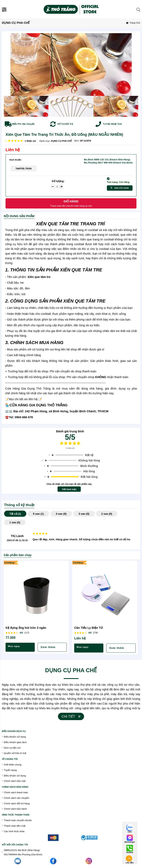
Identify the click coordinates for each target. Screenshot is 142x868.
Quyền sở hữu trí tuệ (15, 753)
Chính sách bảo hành (15, 809)
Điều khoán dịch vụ (14, 731)
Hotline (130, 852)
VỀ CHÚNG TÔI (10, 759)
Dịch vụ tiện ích (12, 748)
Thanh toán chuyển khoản (18, 820)
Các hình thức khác (14, 831)
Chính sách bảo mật (15, 781)
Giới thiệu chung (13, 764)
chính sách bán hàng (15, 787)
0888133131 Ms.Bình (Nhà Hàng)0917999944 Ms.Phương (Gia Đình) (23, 852)
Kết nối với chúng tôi (15, 845)
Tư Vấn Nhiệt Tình (112, 124)
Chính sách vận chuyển (17, 798)
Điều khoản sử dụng (15, 776)
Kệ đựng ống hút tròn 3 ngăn (26, 628)
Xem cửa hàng (122, 188)
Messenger (130, 842)
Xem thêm (48, 647)
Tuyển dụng (10, 770)
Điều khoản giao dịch (15, 742)
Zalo (130, 832)
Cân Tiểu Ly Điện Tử (88, 628)
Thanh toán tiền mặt (15, 826)
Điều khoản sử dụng (15, 737)
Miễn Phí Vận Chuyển (23, 124)
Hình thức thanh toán (16, 815)
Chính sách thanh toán (16, 792)
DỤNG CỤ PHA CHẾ (61, 141)
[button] (136, 106)
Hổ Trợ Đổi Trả (65, 124)
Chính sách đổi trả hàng (17, 803)
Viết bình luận (69, 489)
